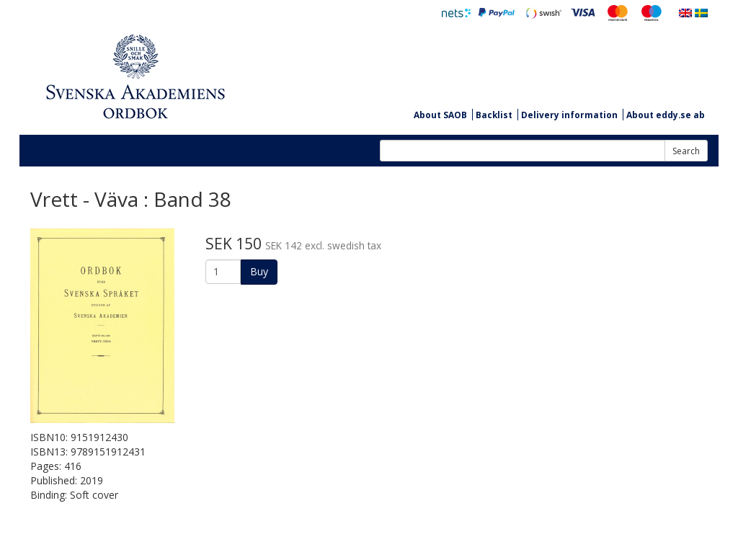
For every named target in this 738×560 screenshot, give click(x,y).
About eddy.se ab (666, 115)
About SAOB (440, 115)
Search (686, 151)
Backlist (494, 115)
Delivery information (569, 115)
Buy (259, 271)
